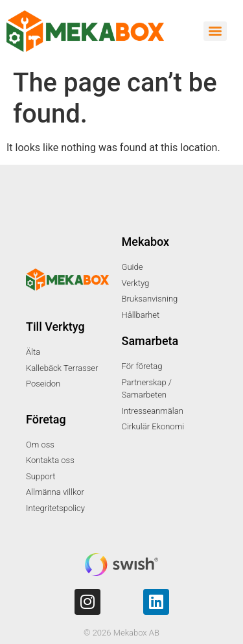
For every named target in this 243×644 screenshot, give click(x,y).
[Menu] (215, 31)
